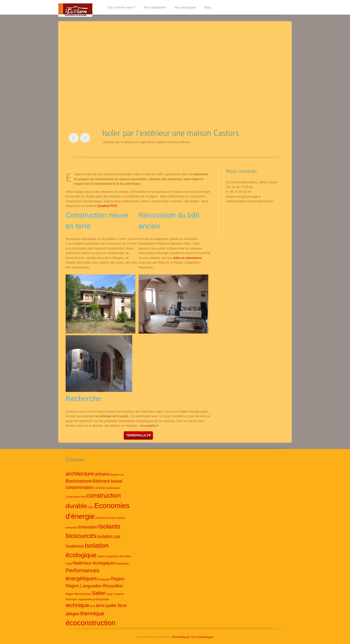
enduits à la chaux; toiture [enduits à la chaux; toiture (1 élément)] (110, 518)
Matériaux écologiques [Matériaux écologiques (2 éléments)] (94, 563)
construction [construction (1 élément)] (113, 488)
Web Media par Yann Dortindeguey (193, 637)
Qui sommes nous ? (122, 7)
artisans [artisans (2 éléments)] (102, 474)
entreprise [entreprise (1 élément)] (71, 528)
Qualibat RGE (107, 206)
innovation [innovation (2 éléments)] (88, 527)
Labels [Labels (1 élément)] (101, 556)
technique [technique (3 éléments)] (77, 605)
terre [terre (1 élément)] (93, 606)
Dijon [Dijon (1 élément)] (91, 507)
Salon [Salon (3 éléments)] (99, 593)
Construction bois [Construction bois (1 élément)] (76, 497)
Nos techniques (185, 7)
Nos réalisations (155, 7)
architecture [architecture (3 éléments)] (80, 474)
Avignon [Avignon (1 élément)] (115, 475)
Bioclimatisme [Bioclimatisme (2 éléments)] (79, 481)
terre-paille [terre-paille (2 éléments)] (106, 606)
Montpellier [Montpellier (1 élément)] (123, 564)
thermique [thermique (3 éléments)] (92, 613)
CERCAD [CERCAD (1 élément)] (100, 488)
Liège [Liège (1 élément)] (69, 564)
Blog (208, 7)
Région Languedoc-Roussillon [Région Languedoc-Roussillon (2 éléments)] (94, 586)
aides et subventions (188, 258)
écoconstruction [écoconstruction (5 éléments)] (91, 623)
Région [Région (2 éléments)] (118, 579)
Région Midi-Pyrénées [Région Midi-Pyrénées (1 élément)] (78, 594)
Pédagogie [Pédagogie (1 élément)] (104, 579)
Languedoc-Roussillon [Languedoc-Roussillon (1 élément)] (118, 556)
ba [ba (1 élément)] (122, 475)
